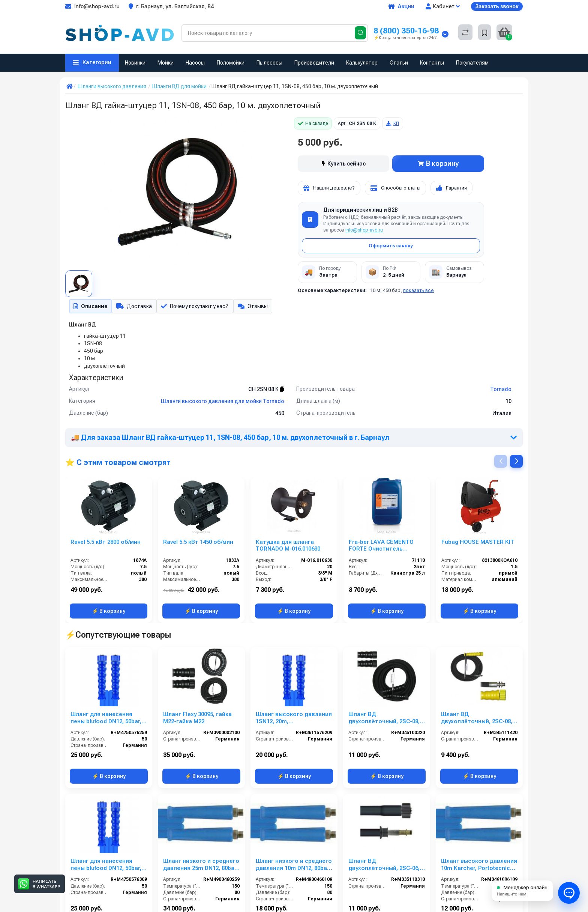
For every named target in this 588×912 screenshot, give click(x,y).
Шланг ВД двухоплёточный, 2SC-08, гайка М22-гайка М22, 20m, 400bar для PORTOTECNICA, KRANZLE (386, 719)
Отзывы (257, 307)
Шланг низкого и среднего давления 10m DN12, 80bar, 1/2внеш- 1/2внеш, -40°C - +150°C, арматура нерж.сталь (294, 866)
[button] (516, 463)
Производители (314, 63)
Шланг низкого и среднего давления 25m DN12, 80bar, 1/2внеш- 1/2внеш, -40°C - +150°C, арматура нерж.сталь (201, 866)
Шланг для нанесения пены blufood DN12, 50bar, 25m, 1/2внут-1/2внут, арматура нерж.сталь (106, 719)
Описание (90, 307)
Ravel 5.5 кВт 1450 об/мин (198, 543)
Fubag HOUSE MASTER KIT (478, 543)
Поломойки (231, 63)
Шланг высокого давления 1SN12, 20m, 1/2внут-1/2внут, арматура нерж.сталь (294, 719)
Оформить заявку (391, 246)
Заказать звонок (497, 6)
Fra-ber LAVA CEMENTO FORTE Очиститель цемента (381, 547)
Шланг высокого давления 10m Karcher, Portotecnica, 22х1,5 (479, 866)
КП (393, 123)
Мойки (166, 63)
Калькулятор (362, 63)
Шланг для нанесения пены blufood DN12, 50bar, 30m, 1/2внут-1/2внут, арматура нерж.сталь (106, 866)
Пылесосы (269, 63)
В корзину (438, 163)
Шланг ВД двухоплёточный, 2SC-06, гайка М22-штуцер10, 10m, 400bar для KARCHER (385, 866)
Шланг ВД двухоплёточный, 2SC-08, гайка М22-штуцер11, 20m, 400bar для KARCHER (477, 719)
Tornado (501, 391)
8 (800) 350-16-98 (406, 31)
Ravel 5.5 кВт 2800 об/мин (106, 543)
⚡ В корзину (109, 613)
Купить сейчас (344, 164)
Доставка (134, 307)
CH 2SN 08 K (266, 391)
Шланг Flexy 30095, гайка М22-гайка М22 (197, 719)
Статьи (399, 63)
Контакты (432, 63)
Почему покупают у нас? (197, 307)
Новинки (135, 63)
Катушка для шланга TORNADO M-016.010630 (288, 547)
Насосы (195, 63)
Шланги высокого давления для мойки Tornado (223, 403)
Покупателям (472, 63)
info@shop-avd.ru (364, 230)
